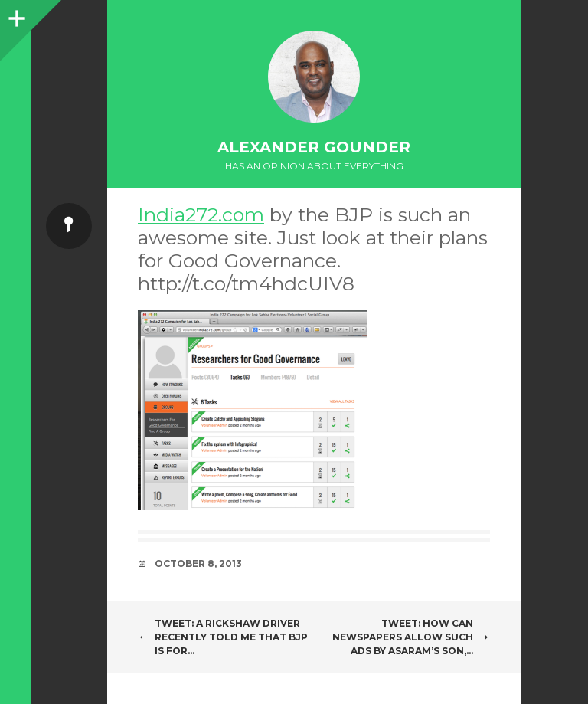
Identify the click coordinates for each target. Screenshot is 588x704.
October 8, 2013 (198, 563)
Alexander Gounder (314, 147)
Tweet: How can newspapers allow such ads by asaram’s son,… (411, 637)
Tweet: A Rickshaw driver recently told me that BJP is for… (223, 637)
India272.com (201, 214)
